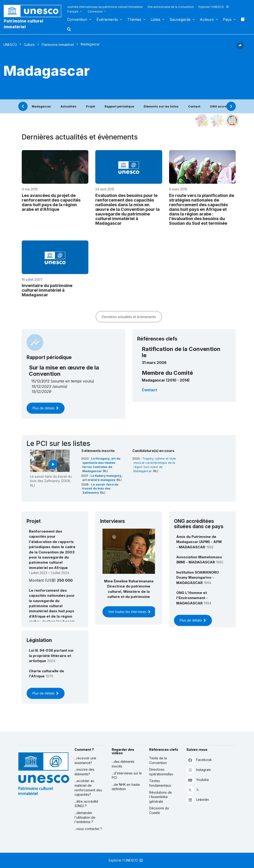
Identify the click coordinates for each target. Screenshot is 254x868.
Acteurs (207, 19)
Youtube (198, 780)
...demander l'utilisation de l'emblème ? (85, 817)
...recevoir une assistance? (85, 760)
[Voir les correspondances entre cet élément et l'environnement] (217, 120)
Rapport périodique (119, 106)
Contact (194, 106)
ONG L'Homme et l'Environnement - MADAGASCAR (192, 598)
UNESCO (10, 45)
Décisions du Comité (159, 810)
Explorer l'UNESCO (214, 7)
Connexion (95, 11)
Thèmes (134, 19)
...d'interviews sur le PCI (127, 775)
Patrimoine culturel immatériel (23, 24)
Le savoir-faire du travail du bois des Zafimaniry (100, 489)
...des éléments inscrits (123, 764)
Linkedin (198, 800)
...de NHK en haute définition (126, 787)
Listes (155, 19)
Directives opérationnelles (161, 772)
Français (73, 11)
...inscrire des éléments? (84, 772)
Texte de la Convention (158, 760)
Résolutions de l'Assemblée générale (161, 797)
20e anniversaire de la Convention (171, 7)
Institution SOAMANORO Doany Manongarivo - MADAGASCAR (198, 578)
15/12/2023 (41, 386)
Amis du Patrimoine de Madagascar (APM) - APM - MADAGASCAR (199, 542)
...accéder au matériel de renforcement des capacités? (88, 788)
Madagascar (41, 106)
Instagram (199, 770)
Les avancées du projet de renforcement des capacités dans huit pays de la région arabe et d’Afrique (51, 202)
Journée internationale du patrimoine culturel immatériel (105, 7)
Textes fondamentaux (160, 783)
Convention (77, 19)
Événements (107, 19)
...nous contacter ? (88, 829)
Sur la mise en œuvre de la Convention (64, 371)
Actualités (68, 106)
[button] (69, 31)
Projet (90, 106)
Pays (227, 19)
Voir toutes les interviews (129, 612)
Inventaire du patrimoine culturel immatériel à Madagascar (47, 290)
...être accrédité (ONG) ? (86, 804)
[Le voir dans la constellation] (202, 120)
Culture (29, 45)
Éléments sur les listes (161, 106)
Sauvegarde (180, 19)
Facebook (199, 760)
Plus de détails (46, 408)
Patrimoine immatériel (58, 45)
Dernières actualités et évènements (129, 317)
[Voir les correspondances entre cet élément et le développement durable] (232, 120)
